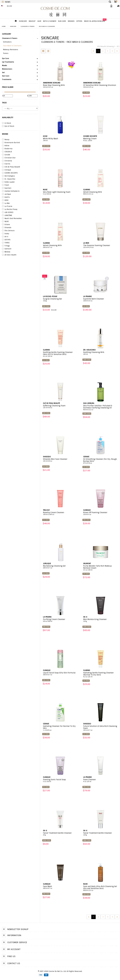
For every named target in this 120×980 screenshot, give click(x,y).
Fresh (6, 185)
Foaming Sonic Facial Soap (60, 781)
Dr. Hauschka (9, 179)
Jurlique (6, 194)
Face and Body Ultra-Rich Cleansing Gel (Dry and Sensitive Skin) (100, 888)
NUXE (5, 222)
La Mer (6, 203)
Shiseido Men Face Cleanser (60, 460)
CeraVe (6, 155)
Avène (6, 146)
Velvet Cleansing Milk (100, 193)
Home (4, 26)
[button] (20, 39)
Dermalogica (8, 176)
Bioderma (7, 149)
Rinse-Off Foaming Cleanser (100, 513)
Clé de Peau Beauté (11, 167)
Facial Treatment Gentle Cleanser (60, 834)
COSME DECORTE (10, 173)
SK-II (5, 237)
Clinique (7, 170)
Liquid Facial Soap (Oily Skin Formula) (60, 674)
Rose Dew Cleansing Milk (60, 86)
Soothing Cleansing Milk (100, 353)
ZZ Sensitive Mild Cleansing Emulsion (100, 86)
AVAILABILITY (8, 118)
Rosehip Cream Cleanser (60, 513)
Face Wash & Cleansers (47, 26)
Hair (39, 21)
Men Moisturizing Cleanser (100, 620)
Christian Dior (9, 158)
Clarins (6, 164)
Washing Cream (100, 140)
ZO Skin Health (9, 255)
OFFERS (79, 21)
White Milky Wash (60, 140)
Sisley (6, 234)
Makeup (32, 21)
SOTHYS (6, 240)
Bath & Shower (50, 21)
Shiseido (7, 228)
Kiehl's (6, 197)
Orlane (6, 225)
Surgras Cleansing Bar (60, 300)
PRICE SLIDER (8, 87)
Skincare (23, 21)
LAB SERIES (8, 212)
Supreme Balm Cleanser (100, 300)
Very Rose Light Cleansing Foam (60, 193)
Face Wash (60, 887)
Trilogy (6, 246)
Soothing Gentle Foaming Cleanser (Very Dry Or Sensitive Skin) (60, 354)
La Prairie (7, 206)
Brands (71, 21)
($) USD (9, 6)
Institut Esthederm (11, 191)
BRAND (5, 134)
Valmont (7, 249)
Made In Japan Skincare (95, 21)
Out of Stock (8, 126)
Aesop (6, 140)
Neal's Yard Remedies (12, 219)
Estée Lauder (8, 182)
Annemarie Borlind (11, 143)
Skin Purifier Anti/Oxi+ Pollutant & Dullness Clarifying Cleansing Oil (100, 408)
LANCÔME (7, 215)
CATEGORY (7, 34)
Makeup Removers (11, 50)
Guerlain (7, 188)
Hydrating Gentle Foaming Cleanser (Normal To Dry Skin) (100, 675)
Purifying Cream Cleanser (60, 620)
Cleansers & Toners (28, 26)
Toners (6, 53)
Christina (7, 161)
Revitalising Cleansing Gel (60, 567)
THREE (6, 243)
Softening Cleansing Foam (60, 407)
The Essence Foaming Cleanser (100, 246)
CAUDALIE (7, 152)
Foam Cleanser (100, 781)
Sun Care (62, 21)
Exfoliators (7, 42)
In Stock (7, 123)
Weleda (6, 252)
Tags (4, 103)
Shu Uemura (8, 231)
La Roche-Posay (10, 209)
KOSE (5, 200)
